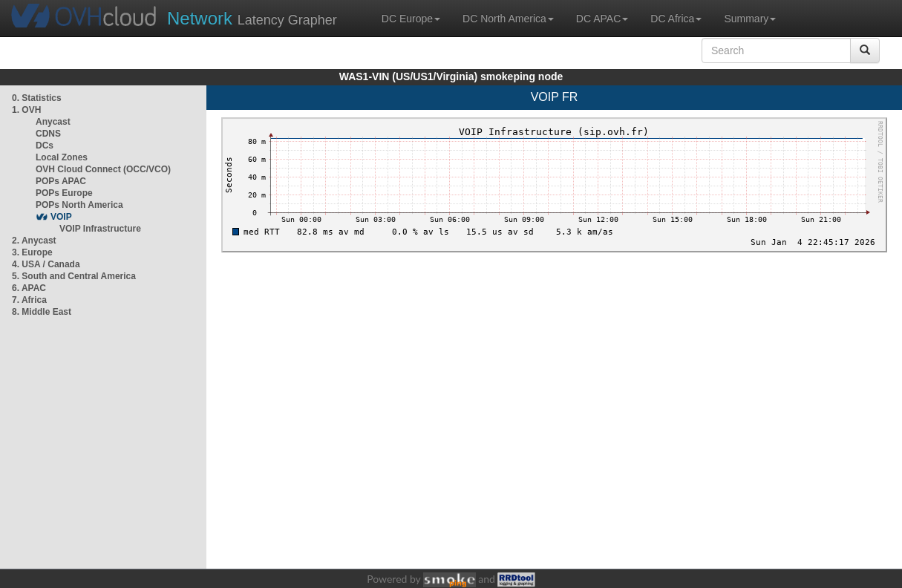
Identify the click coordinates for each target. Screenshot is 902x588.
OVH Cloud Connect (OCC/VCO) (103, 169)
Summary (750, 19)
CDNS (48, 134)
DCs (45, 146)
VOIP (61, 217)
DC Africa (676, 19)
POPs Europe (64, 193)
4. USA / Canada (46, 264)
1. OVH (26, 110)
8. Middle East (42, 312)
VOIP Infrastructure (100, 229)
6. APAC (29, 288)
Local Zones (62, 157)
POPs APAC (61, 181)
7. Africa (29, 300)
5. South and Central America (74, 276)
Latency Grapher (252, 18)
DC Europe (411, 19)
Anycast (53, 122)
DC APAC (602, 19)
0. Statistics (37, 98)
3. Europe (32, 252)
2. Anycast (34, 241)
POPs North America (79, 205)
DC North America (508, 19)
